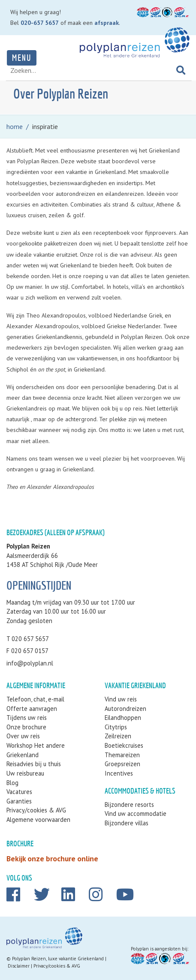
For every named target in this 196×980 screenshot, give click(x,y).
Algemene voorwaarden (38, 820)
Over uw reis (23, 736)
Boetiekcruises (124, 745)
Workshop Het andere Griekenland (36, 750)
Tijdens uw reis (27, 718)
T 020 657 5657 (28, 639)
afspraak (107, 23)
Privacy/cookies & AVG (36, 810)
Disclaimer (19, 966)
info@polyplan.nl (30, 663)
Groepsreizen (122, 764)
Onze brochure (26, 727)
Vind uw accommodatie (136, 814)
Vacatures (19, 792)
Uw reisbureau (25, 773)
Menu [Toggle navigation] (22, 58)
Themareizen (122, 755)
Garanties (19, 801)
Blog (12, 783)
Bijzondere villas (127, 823)
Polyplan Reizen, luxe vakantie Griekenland (58, 959)
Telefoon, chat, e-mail (35, 699)
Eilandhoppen (123, 718)
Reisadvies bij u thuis (34, 764)
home (15, 126)
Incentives (119, 773)
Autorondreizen (125, 709)
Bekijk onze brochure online (52, 859)
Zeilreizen (118, 736)
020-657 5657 (40, 23)
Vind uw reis (121, 699)
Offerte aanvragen (32, 709)
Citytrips (116, 727)
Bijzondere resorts (129, 805)
